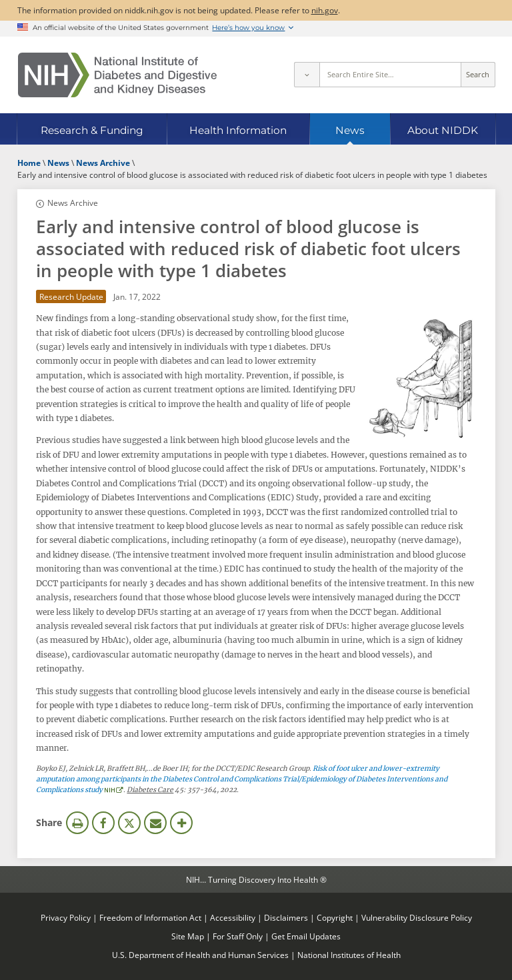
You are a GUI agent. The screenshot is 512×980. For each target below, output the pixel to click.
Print (77, 823)
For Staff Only (238, 936)
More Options (181, 823)
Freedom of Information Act (150, 917)
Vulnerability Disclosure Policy (417, 917)
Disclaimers (286, 917)
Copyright (335, 917)
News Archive (73, 203)
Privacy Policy (66, 917)
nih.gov (325, 10)
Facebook (103, 823)
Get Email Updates (306, 936)
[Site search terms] (390, 75)
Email (155, 823)
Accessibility (233, 917)
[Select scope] (307, 75)
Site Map (188, 936)
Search (478, 75)
